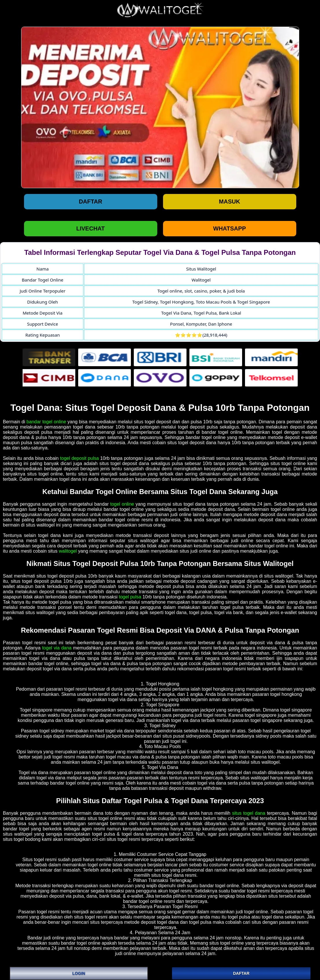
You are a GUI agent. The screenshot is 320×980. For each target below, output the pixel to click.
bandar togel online (46, 422)
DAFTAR (241, 973)
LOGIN (79, 973)
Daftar (90, 202)
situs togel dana (249, 813)
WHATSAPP (230, 228)
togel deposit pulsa (79, 458)
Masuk (230, 202)
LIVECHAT (90, 228)
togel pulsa (130, 597)
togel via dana (57, 648)
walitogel (68, 551)
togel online (122, 504)
